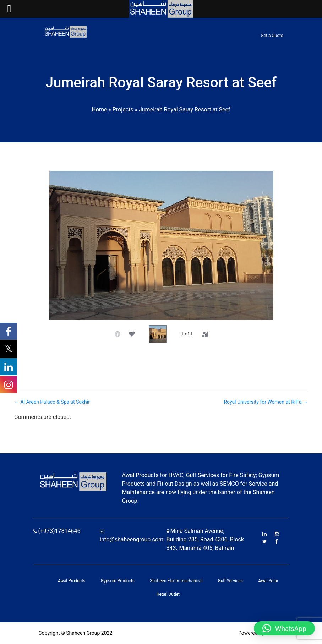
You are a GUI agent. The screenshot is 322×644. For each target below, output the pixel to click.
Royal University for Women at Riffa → (266, 402)
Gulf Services (230, 581)
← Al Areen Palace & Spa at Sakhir (52, 402)
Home (99, 110)
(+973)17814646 (57, 531)
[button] (284, 628)
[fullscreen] (205, 334)
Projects (123, 110)
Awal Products (72, 581)
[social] (132, 334)
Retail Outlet (168, 594)
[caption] (118, 334)
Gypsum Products (118, 581)
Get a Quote (272, 36)
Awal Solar (268, 581)
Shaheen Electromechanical (176, 581)
